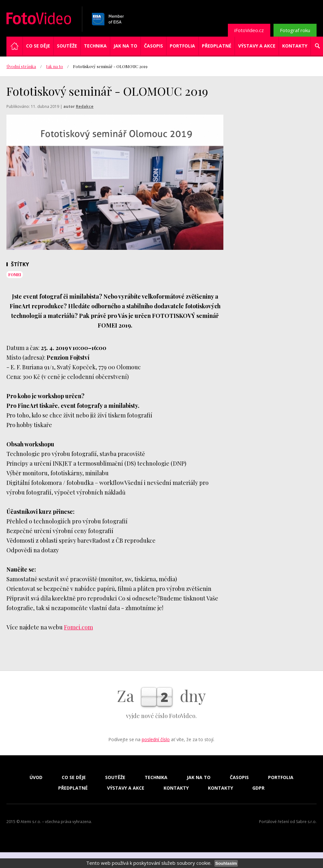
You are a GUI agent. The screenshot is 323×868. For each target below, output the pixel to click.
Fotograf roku (295, 30)
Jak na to (125, 46)
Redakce (85, 106)
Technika (95, 46)
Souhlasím (226, 863)
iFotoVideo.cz (249, 30)
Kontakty (295, 46)
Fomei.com (78, 627)
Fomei (15, 275)
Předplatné (217, 46)
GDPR (258, 788)
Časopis (153, 46)
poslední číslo (156, 739)
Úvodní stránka (21, 66)
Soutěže (67, 46)
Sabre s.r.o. (306, 822)
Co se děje (38, 46)
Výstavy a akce (257, 46)
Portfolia (182, 46)
